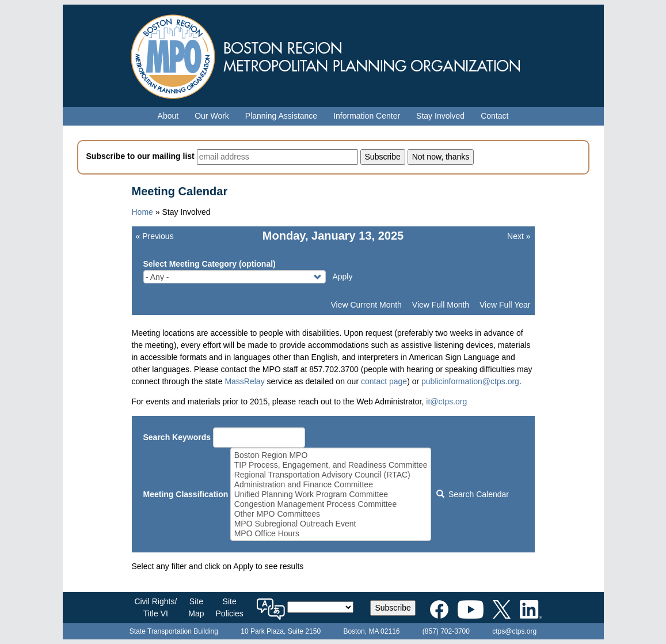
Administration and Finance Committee (331, 485)
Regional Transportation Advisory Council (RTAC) (331, 475)
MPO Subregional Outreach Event (331, 524)
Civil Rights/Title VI (155, 607)
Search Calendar (473, 494)
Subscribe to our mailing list (140, 156)
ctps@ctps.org (514, 631)
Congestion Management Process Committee (331, 504)
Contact (494, 116)
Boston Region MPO (331, 455)
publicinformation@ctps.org (470, 381)
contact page (384, 381)
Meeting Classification (186, 494)
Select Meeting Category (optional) (210, 264)
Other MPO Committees (331, 514)
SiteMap (196, 607)
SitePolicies (230, 607)
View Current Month (366, 305)
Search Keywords (177, 437)
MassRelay (244, 381)
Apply (342, 276)
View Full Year (505, 305)
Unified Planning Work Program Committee (331, 495)
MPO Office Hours (331, 534)
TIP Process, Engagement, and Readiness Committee (331, 465)
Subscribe (393, 608)
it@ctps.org (446, 401)
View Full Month (441, 305)
